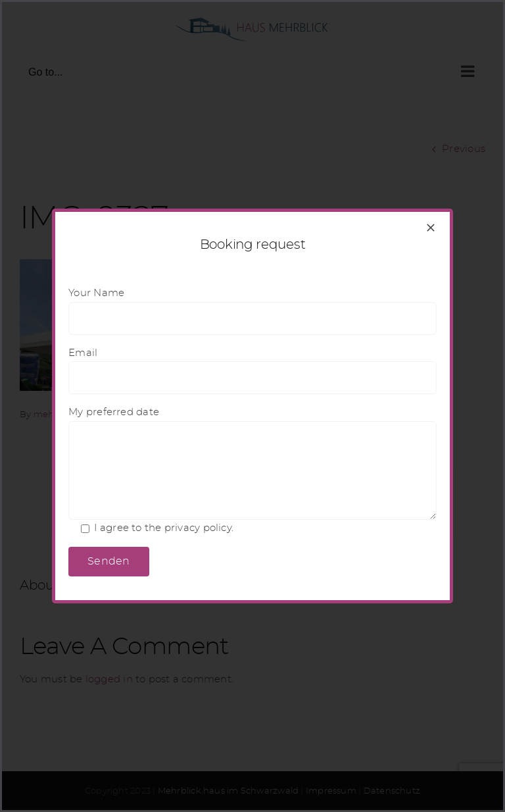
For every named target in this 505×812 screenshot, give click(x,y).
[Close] (431, 228)
